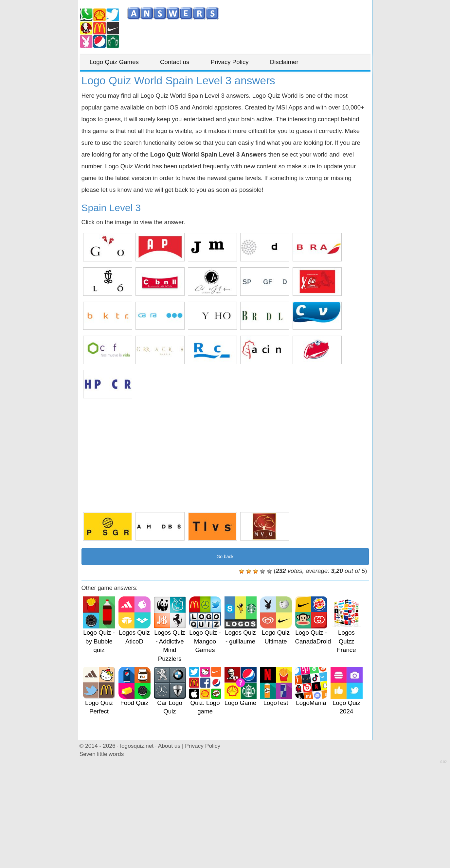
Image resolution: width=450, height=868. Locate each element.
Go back (225, 557)
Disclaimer (284, 62)
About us (169, 746)
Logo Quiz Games (114, 62)
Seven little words (102, 754)
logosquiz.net (137, 746)
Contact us (175, 62)
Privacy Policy (229, 62)
